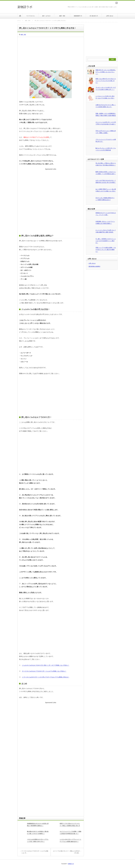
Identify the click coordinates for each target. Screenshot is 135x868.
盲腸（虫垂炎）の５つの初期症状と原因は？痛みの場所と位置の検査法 (106, 114)
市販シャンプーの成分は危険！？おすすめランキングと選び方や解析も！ (106, 250)
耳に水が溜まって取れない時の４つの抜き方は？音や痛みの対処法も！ (106, 164)
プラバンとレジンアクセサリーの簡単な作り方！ (106, 140)
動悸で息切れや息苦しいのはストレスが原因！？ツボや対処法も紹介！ (106, 173)
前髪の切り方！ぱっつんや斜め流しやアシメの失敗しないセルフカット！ (106, 72)
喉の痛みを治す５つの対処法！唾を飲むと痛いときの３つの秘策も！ (38, 832)
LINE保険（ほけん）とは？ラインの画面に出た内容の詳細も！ (105, 222)
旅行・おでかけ (46, 16)
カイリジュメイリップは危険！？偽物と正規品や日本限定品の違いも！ (70, 832)
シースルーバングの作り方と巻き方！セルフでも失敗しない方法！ (105, 97)
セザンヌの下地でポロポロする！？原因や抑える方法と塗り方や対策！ (106, 181)
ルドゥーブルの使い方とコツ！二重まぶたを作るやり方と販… (66, 852)
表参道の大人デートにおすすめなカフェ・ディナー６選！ (106, 214)
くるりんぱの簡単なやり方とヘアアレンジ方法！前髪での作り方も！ (38, 840)
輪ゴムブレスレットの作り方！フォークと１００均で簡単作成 (106, 149)
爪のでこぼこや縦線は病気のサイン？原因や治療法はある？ (105, 199)
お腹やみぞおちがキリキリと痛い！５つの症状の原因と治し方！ (106, 106)
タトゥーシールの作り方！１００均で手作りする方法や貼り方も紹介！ (106, 123)
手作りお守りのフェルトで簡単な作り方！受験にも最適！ (106, 132)
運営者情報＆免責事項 (94, 266)
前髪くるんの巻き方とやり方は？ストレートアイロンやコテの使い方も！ (106, 81)
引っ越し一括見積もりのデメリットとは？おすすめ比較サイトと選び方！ (106, 241)
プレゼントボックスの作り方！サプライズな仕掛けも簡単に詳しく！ (106, 88)
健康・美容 (62, 16)
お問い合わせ (110, 16)
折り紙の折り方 (94, 16)
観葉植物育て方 (78, 16)
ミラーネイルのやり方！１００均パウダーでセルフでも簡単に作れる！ (46, 677)
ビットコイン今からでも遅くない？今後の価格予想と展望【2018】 (106, 231)
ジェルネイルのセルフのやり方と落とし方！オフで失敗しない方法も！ (46, 665)
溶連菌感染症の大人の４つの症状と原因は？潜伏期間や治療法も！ (38, 825)
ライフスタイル (31, 16)
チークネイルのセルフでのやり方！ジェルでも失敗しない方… (35, 852)
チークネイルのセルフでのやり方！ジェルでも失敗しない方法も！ (44, 671)
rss (117, 3)
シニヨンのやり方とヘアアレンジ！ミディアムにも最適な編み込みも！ (70, 840)
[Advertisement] (51, 53)
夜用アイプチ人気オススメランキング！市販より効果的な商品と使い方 (70, 825)
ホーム (20, 16)
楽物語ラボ (25, 7)
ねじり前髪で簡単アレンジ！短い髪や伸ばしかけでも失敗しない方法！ (106, 190)
